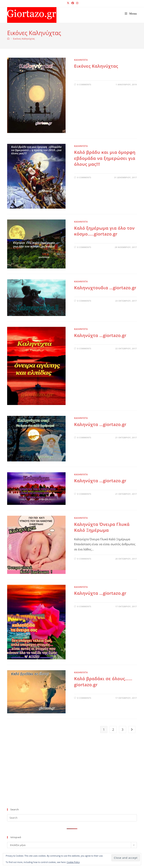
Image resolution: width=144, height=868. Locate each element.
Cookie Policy (73, 862)
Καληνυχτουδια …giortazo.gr (105, 288)
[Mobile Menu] (131, 14)
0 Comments (84, 84)
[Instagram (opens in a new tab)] (77, 3)
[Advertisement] (69, 776)
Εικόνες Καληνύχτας (24, 39)
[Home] (8, 39)
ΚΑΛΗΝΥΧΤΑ (81, 60)
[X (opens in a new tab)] (68, 3)
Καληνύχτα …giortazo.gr (100, 335)
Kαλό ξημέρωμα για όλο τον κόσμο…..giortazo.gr (104, 231)
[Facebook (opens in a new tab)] (73, 3)
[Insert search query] (72, 818)
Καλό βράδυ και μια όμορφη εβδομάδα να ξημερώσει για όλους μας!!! (105, 158)
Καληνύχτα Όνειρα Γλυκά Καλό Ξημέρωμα (102, 527)
